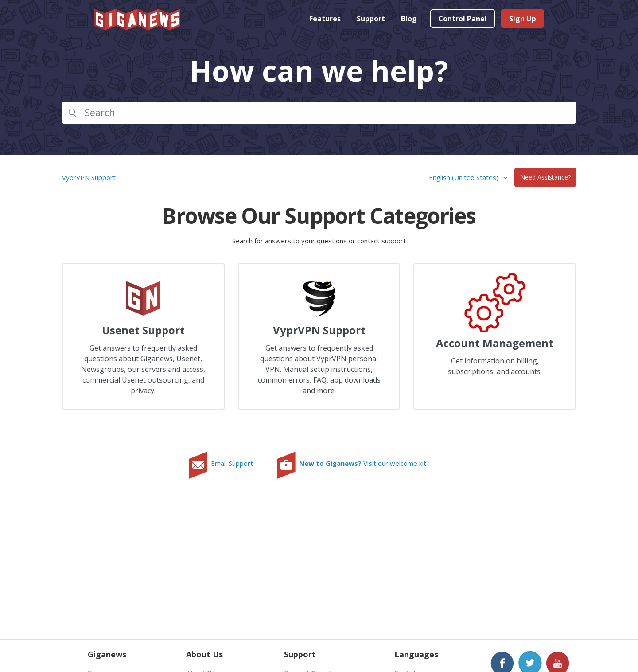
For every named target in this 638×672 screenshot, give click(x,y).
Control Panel (463, 19)
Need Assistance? (545, 178)
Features (325, 19)
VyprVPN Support (89, 177)
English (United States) (465, 177)
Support (371, 19)
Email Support (232, 463)
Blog (409, 19)
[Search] (319, 113)
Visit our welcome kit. (363, 463)
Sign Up (523, 19)
